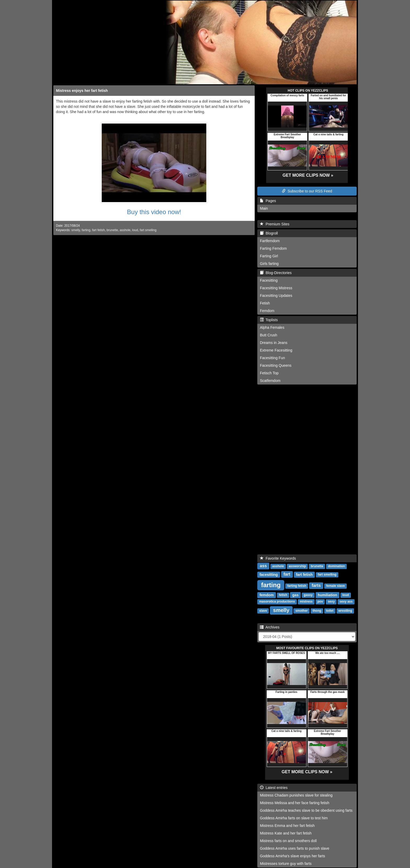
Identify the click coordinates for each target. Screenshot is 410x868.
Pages (268, 201)
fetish (283, 595)
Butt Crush (269, 335)
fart (287, 574)
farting (86, 230)
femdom (266, 595)
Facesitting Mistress (276, 288)
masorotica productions (277, 602)
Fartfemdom (270, 241)
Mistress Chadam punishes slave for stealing (296, 795)
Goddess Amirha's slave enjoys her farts (292, 856)
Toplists (269, 320)
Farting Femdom (273, 248)
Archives (270, 627)
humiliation (328, 595)
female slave (335, 586)
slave (263, 611)
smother (302, 611)
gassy (308, 595)
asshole (125, 230)
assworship (297, 566)
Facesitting (269, 280)
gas (295, 595)
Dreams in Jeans (274, 343)
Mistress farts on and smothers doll (288, 841)
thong (317, 611)
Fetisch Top (269, 373)
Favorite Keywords (278, 558)
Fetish (265, 303)
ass (263, 566)
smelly (76, 230)
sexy (331, 602)
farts (316, 586)
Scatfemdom (270, 381)
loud (135, 230)
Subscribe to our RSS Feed (307, 191)
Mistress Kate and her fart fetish (286, 833)
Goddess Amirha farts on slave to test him (294, 818)
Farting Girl (269, 256)
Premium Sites (275, 224)
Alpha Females (272, 327)
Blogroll (269, 233)
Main (264, 208)
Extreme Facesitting (276, 350)
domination (337, 566)
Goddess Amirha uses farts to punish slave (295, 848)
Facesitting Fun (272, 358)
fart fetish (98, 230)
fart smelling (148, 230)
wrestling (345, 611)
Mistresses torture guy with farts (286, 864)
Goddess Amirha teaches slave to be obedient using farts (306, 810)
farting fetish (297, 586)
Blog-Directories (276, 273)
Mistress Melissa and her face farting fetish (295, 803)
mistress (306, 602)
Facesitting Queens (276, 365)
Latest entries (274, 788)
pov (320, 602)
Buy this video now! (154, 212)
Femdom (267, 311)
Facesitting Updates (276, 296)
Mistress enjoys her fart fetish (82, 91)
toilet (330, 611)
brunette (112, 230)
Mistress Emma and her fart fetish (287, 826)
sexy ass (346, 602)
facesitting (269, 575)
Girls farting (269, 264)
